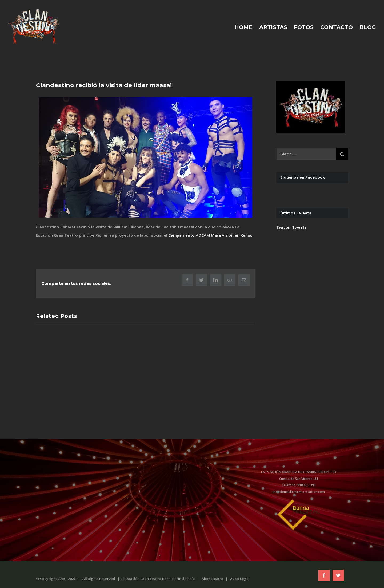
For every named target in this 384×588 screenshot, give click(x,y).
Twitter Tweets (291, 227)
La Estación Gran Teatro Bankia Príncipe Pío (158, 579)
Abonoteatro (212, 579)
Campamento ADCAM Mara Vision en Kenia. (210, 235)
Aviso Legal (240, 579)
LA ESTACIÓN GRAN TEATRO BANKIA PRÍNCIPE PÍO (299, 472)
